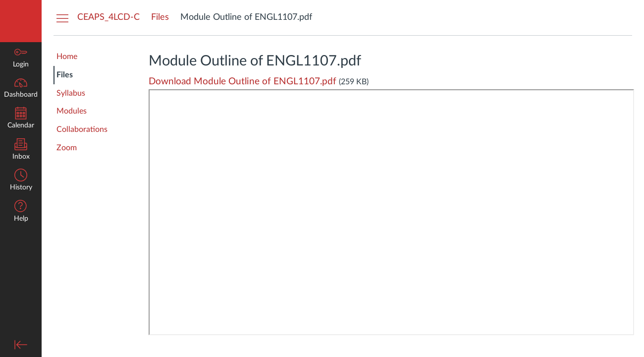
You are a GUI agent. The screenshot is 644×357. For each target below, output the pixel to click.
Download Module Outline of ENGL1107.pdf (242, 82)
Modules (72, 111)
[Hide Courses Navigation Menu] (62, 18)
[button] (21, 212)
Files (65, 75)
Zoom (67, 148)
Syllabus (71, 93)
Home (67, 57)
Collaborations (82, 129)
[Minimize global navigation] (21, 345)
